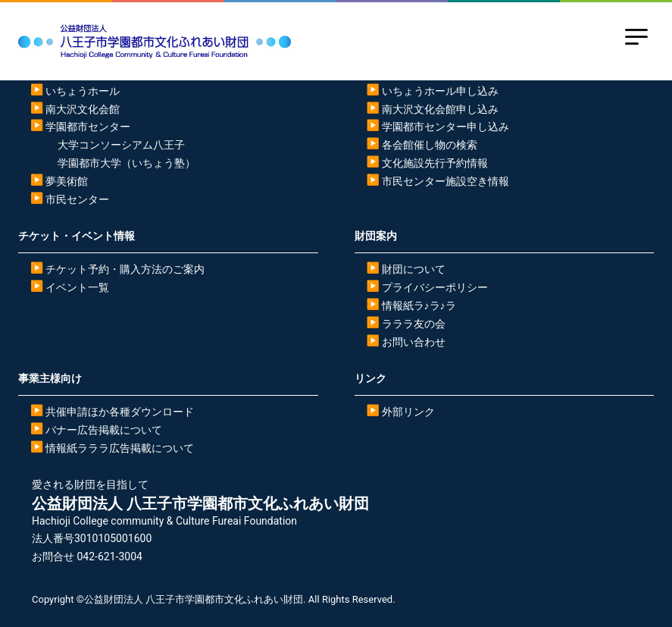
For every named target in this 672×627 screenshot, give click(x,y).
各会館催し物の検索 (430, 145)
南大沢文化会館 (83, 109)
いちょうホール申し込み (440, 91)
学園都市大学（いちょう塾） (127, 163)
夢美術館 (67, 181)
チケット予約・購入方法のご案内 (125, 269)
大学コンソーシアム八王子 (121, 145)
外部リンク (408, 412)
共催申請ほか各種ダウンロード (120, 412)
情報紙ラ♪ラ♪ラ (419, 306)
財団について (414, 269)
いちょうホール (83, 91)
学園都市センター (88, 127)
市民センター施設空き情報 (445, 181)
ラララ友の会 (414, 324)
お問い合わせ (414, 342)
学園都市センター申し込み (445, 127)
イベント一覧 (77, 287)
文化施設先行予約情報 (435, 163)
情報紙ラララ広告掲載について (120, 448)
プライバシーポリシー (435, 287)
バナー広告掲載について (104, 430)
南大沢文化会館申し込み (440, 109)
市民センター (77, 199)
